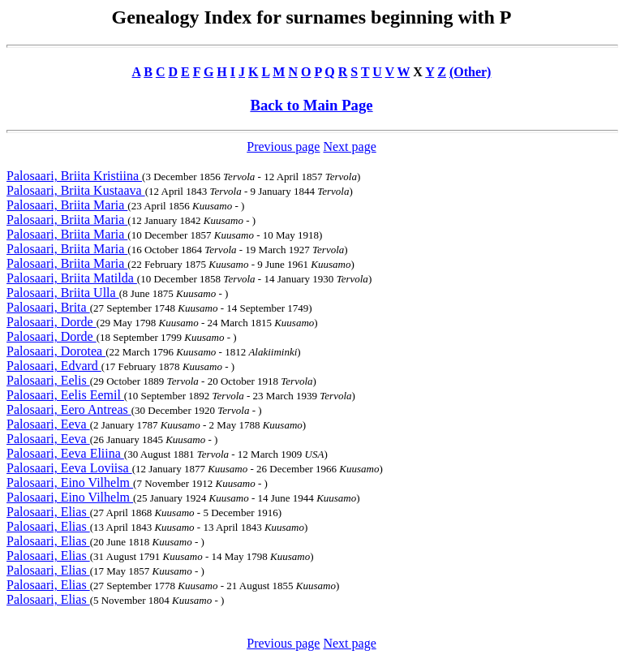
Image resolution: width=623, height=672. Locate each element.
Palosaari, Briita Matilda (72, 278)
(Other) (470, 72)
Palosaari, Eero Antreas (69, 409)
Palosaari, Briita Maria (67, 205)
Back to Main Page (311, 105)
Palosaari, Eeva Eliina (65, 453)
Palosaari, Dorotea (56, 351)
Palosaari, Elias (48, 512)
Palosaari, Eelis (48, 380)
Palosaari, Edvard (54, 366)
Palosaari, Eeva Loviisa (69, 468)
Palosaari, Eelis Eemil (65, 395)
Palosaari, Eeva (48, 424)
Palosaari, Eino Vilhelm (70, 482)
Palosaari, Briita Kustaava (76, 190)
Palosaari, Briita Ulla (63, 293)
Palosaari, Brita (48, 307)
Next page (349, 146)
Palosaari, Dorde (52, 322)
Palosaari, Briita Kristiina (74, 176)
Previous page (283, 146)
